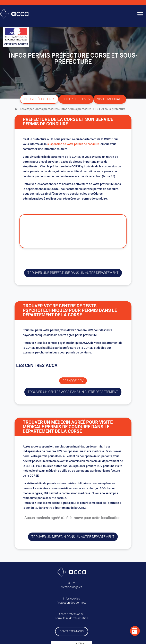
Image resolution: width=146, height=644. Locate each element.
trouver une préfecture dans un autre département (73, 273)
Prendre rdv (73, 381)
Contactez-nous (72, 631)
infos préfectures (39, 99)
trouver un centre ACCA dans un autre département (73, 392)
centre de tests (76, 99)
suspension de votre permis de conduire (73, 144)
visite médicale (110, 99)
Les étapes (27, 109)
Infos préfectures (47, 109)
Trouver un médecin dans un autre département (73, 537)
